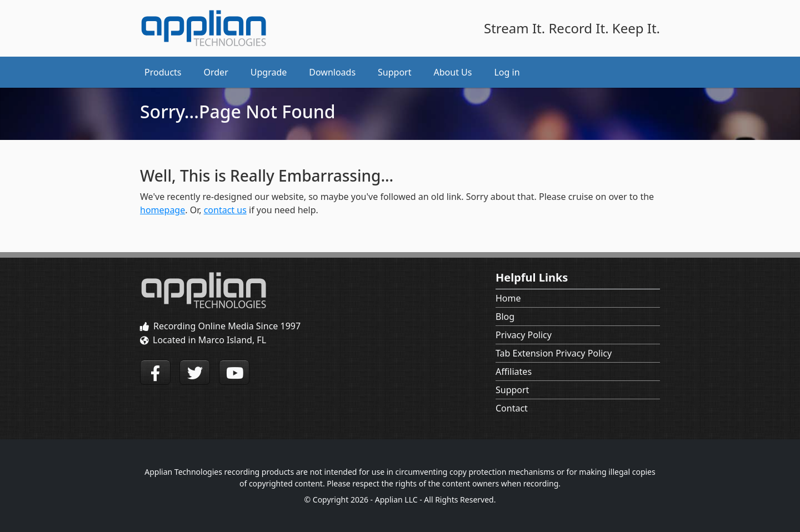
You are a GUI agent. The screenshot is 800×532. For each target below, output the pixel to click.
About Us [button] (453, 72)
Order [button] (216, 72)
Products (163, 72)
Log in (507, 72)
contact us (225, 210)
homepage (162, 210)
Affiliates (514, 372)
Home (508, 298)
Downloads (332, 72)
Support (512, 390)
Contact (512, 408)
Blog (505, 317)
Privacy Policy (524, 335)
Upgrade (269, 72)
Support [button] (394, 72)
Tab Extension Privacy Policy (554, 353)
